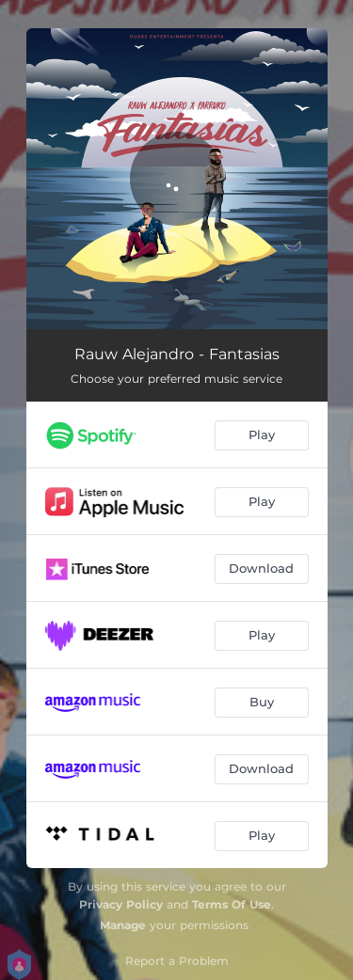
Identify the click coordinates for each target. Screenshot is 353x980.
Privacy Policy (121, 904)
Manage (123, 925)
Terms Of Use (232, 904)
